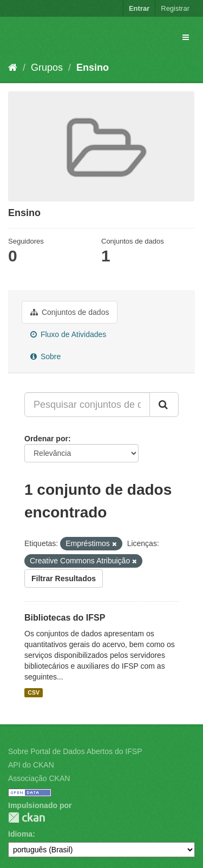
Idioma (20, 834)
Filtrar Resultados (64, 578)
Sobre (45, 356)
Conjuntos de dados (70, 312)
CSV (34, 692)
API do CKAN (31, 765)
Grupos (47, 68)
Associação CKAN (39, 778)
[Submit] (164, 405)
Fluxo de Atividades (68, 334)
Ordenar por (46, 439)
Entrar (139, 8)
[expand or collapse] (186, 37)
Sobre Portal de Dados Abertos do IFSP (75, 751)
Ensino (93, 68)
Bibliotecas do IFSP (65, 618)
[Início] (13, 68)
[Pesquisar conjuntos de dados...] (87, 405)
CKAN (27, 817)
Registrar (175, 8)
